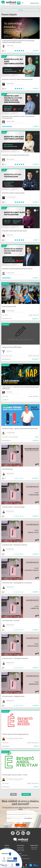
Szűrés (21, 10)
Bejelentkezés (35, 3)
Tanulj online (34, 847)
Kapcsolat (7, 847)
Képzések (34, 849)
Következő (26, 794)
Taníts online (20, 847)
